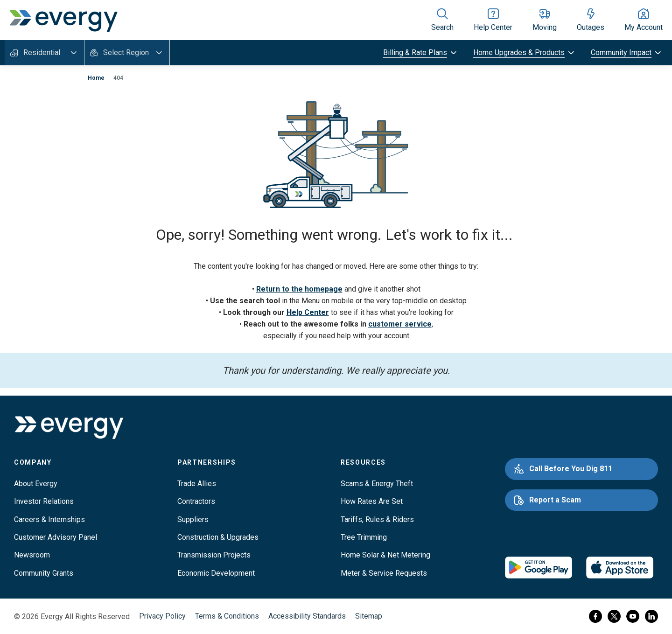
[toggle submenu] (421, 53)
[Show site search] (442, 20)
